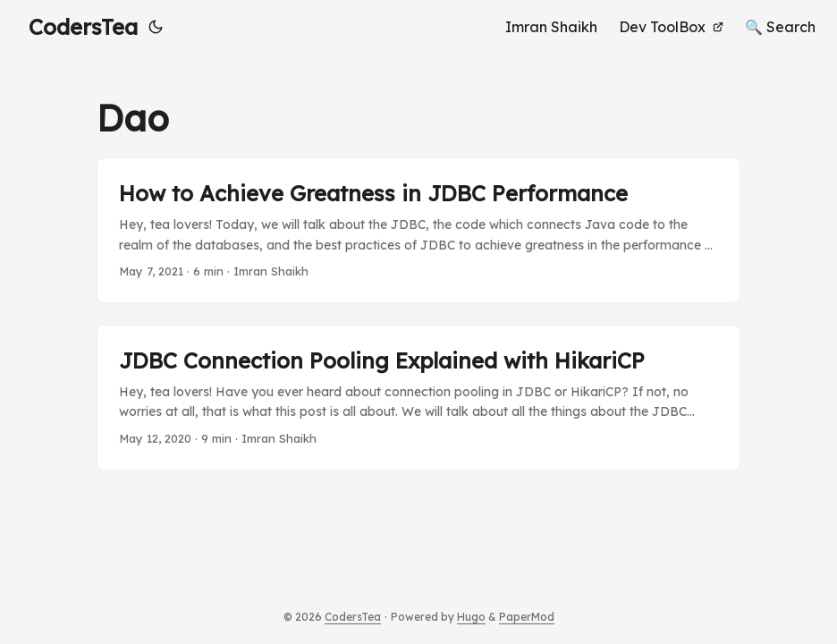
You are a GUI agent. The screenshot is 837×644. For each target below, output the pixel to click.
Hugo (471, 617)
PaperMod (527, 617)
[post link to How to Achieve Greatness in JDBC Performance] (418, 230)
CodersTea (83, 27)
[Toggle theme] (156, 27)
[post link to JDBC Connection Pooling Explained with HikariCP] (418, 398)
